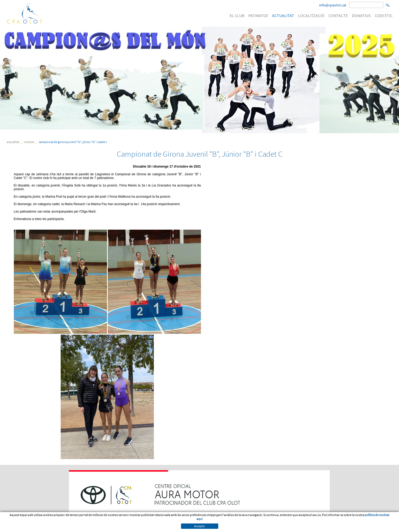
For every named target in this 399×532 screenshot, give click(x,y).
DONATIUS (361, 15)
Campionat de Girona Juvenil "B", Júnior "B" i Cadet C (73, 142)
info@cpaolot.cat (333, 5)
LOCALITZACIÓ (311, 15)
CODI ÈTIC (384, 15)
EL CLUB (237, 15)
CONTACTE (338, 15)
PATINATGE (258, 15)
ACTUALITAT (283, 15)
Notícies (29, 142)
